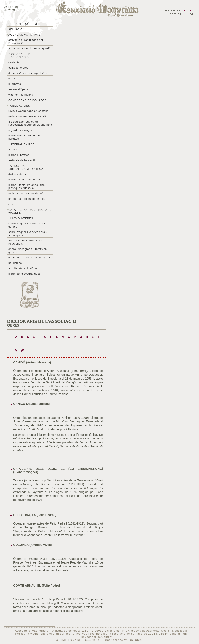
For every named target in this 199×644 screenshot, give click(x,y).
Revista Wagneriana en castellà (28, 111)
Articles (13, 149)
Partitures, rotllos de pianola (27, 199)
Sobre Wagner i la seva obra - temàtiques (28, 234)
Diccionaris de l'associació (20, 56)
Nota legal (180, 631)
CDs (11, 204)
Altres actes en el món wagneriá (29, 48)
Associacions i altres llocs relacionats (25, 242)
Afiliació (15, 29)
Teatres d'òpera (18, 89)
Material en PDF (21, 144)
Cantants (14, 62)
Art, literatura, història (23, 268)
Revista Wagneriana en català (27, 116)
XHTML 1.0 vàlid (69, 640)
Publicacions (19, 106)
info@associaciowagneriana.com (146, 631)
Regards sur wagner (21, 130)
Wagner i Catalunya (21, 95)
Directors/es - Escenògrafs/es (27, 73)
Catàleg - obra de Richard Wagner (30, 211)
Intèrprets (15, 84)
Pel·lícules (15, 263)
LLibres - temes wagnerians (26, 180)
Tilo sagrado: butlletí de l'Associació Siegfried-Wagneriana (30, 123)
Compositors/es (18, 68)
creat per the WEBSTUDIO (124, 640)
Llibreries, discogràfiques (24, 274)
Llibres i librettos (19, 155)
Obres (12, 79)
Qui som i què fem (23, 24)
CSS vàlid (93, 640)
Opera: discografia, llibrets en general (28, 251)
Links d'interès (21, 218)
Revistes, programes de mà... (27, 193)
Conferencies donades (27, 100)
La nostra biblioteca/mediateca (26, 167)
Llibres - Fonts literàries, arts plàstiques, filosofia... (26, 186)
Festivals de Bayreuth (22, 160)
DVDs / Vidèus (17, 174)
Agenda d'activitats (24, 35)
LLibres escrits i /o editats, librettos (25, 137)
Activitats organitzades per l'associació (26, 41)
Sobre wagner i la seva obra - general (28, 225)
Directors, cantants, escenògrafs (30, 257)
